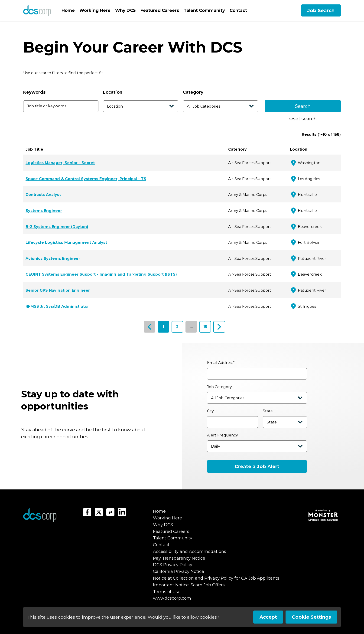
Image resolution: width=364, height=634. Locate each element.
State (268, 411)
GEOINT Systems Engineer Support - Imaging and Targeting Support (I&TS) (101, 274)
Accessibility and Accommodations (190, 551)
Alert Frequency (223, 435)
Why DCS (125, 11)
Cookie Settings (311, 617)
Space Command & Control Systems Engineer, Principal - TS (86, 179)
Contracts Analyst (43, 195)
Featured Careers (160, 11)
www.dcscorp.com (172, 598)
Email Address (221, 363)
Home (68, 11)
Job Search (321, 10)
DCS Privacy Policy (173, 565)
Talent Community (204, 11)
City (210, 411)
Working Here (95, 11)
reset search (303, 119)
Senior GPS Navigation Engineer (58, 290)
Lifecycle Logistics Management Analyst (66, 243)
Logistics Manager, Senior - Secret (60, 163)
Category (193, 92)
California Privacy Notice (179, 571)
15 (205, 327)
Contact (238, 11)
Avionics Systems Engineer (53, 259)
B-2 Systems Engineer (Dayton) (57, 227)
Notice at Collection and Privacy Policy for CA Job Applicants (216, 578)
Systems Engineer (44, 211)
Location (113, 92)
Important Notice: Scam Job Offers (189, 585)
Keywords (34, 92)
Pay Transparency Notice (179, 558)
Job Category (219, 387)
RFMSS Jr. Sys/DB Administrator (57, 306)
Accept (268, 617)
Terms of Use (167, 592)
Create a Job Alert (257, 466)
